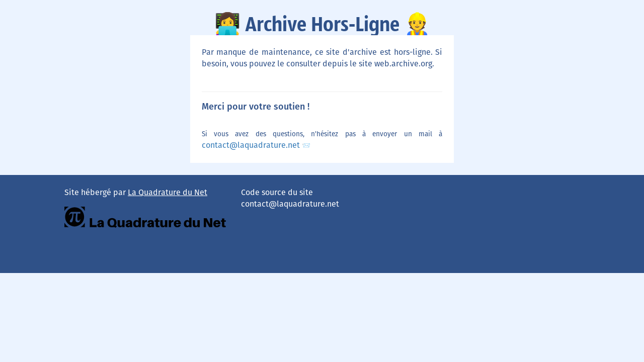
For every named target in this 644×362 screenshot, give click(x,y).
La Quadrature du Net (168, 192)
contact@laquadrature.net (252, 145)
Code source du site (277, 192)
